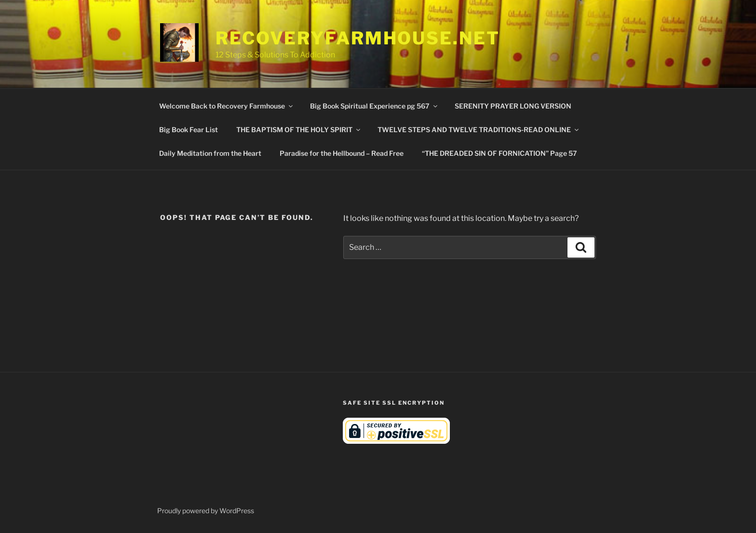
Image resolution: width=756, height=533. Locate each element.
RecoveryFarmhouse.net (358, 38)
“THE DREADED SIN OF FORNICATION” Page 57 (499, 153)
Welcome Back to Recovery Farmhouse (227, 106)
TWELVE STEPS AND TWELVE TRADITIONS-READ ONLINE (479, 130)
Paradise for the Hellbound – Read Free (342, 153)
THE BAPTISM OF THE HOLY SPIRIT (299, 130)
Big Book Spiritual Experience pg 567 (374, 106)
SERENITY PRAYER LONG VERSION (513, 106)
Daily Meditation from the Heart (210, 153)
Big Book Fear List (189, 130)
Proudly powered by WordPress (206, 511)
